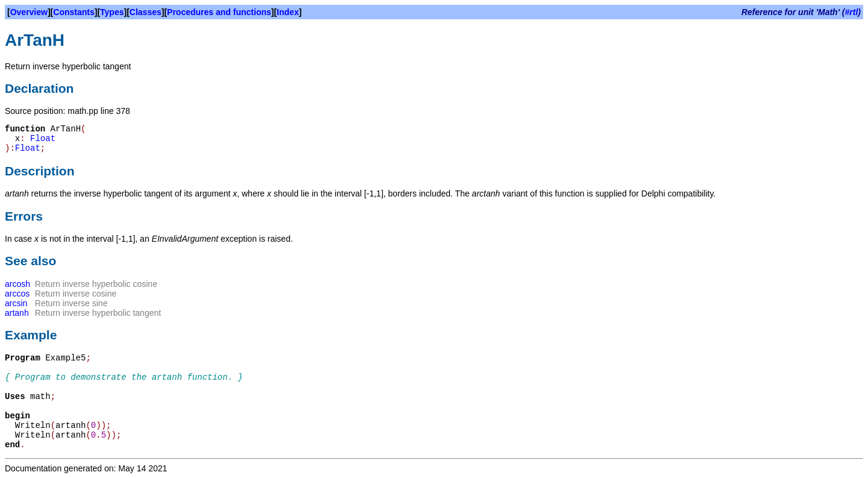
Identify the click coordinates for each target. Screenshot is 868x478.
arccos (17, 294)
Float (43, 139)
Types (112, 12)
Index (288, 12)
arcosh (17, 284)
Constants (74, 12)
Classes (146, 12)
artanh (17, 313)
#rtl (852, 12)
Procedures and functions (219, 12)
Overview (29, 12)
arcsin (16, 303)
